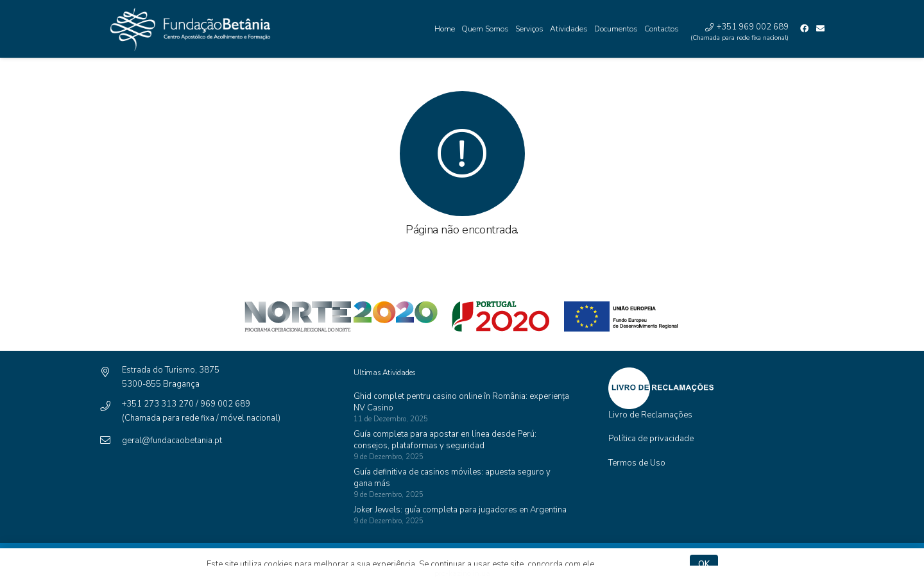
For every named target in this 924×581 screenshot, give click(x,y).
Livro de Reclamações (650, 415)
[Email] (820, 29)
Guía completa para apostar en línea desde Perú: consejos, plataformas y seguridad (445, 440)
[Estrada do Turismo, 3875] (111, 373)
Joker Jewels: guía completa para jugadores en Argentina (460, 510)
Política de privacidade (651, 439)
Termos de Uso (637, 463)
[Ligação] (187, 29)
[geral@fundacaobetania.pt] (111, 441)
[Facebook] (804, 29)
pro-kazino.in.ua (462, 573)
